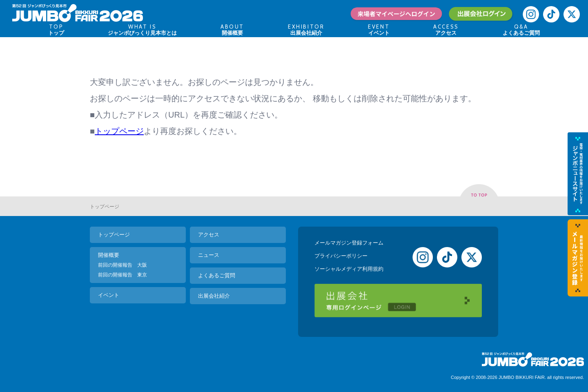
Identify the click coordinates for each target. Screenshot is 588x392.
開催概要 (109, 255)
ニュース (209, 255)
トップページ (119, 131)
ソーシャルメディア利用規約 (349, 269)
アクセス (209, 235)
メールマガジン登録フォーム (349, 243)
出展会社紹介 (214, 296)
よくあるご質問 (217, 275)
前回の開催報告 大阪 (122, 265)
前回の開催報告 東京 (122, 275)
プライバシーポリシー (341, 256)
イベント (109, 295)
